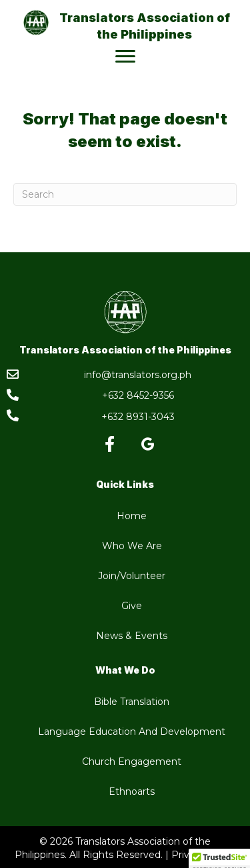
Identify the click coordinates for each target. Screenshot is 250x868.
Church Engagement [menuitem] (132, 761)
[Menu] (125, 57)
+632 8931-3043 (138, 417)
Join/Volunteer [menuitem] (132, 576)
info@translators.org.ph (138, 375)
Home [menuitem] (132, 516)
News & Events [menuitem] (132, 636)
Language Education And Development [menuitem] (132, 732)
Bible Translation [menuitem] (132, 702)
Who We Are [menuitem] (132, 546)
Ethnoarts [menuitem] (132, 791)
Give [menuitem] (132, 606)
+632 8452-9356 (138, 395)
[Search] (125, 194)
